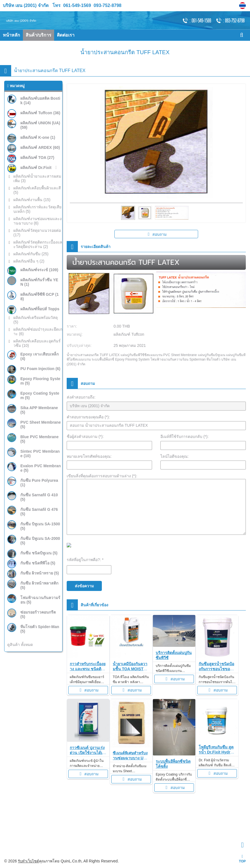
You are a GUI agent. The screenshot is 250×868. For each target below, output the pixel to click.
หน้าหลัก (11, 35)
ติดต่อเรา (66, 35)
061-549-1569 (77, 5)
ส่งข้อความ (84, 586)
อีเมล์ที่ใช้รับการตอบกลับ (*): (185, 437)
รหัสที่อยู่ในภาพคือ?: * (85, 560)
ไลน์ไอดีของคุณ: (175, 456)
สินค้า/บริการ (39, 35)
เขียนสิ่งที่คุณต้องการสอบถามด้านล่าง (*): (102, 476)
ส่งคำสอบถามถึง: (81, 397)
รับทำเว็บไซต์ (29, 861)
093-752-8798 (107, 5)
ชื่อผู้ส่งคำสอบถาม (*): (85, 437)
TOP (242, 859)
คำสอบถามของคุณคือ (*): (88, 417)
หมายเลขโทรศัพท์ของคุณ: (89, 456)
